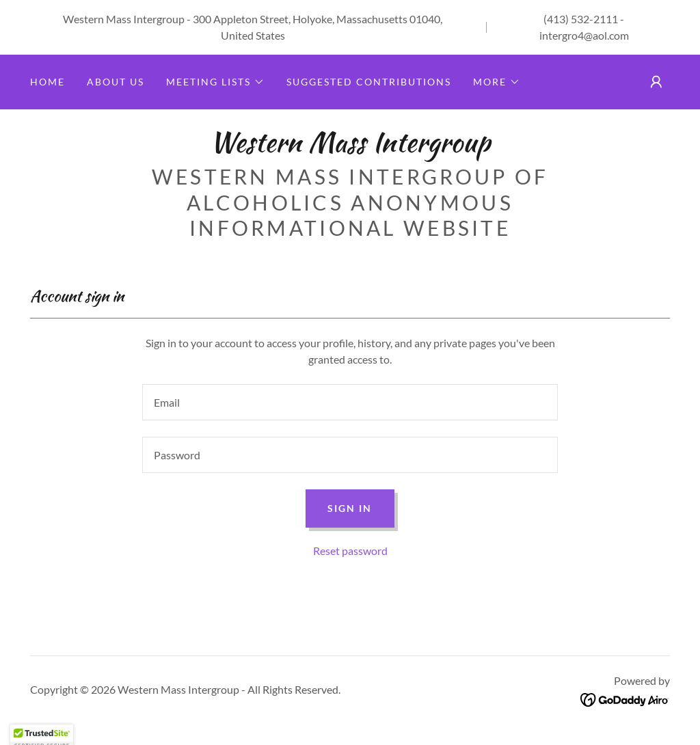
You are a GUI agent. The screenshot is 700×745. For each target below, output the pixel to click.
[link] (350, 147)
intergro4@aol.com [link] (584, 35)
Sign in (350, 508)
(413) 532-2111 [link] (581, 19)
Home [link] (48, 82)
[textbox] (350, 402)
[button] (215, 82)
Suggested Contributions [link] (369, 82)
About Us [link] (116, 82)
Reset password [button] (350, 551)
